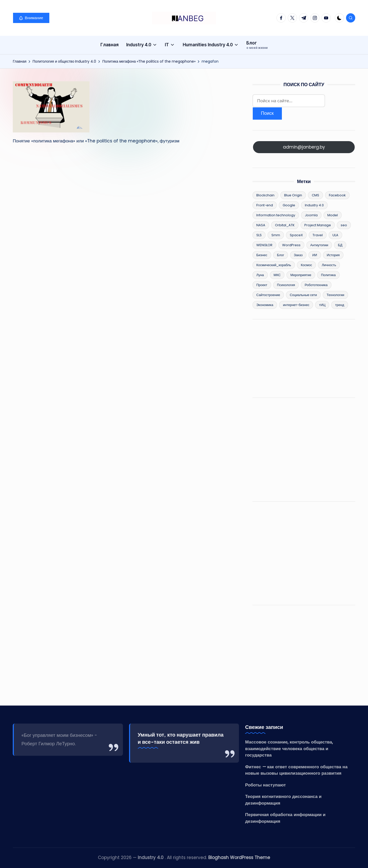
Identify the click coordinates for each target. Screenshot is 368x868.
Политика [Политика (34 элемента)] (328, 275)
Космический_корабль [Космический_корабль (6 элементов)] (274, 265)
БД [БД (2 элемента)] (340, 245)
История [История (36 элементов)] (333, 255)
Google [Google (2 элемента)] (289, 205)
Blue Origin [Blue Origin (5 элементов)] (293, 195)
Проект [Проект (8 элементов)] (262, 285)
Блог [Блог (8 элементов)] (281, 255)
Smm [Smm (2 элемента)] (276, 235)
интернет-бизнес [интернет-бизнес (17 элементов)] (296, 305)
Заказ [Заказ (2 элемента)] (298, 255)
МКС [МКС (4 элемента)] (277, 275)
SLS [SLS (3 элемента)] (259, 235)
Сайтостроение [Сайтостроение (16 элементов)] (268, 295)
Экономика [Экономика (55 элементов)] (265, 305)
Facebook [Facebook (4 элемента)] (337, 195)
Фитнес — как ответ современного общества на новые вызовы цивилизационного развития (296, 770)
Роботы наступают (265, 785)
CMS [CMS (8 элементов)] (315, 195)
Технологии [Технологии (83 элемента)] (335, 295)
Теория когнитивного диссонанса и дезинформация (283, 800)
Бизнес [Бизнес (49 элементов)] (262, 255)
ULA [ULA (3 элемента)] (335, 235)
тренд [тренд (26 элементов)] (340, 305)
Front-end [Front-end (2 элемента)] (265, 205)
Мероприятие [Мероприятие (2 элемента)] (301, 275)
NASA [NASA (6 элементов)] (261, 225)
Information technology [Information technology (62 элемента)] (276, 215)
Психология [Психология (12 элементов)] (286, 285)
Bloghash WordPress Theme (239, 858)
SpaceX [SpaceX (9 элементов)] (296, 235)
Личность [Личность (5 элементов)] (329, 265)
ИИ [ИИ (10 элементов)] (315, 255)
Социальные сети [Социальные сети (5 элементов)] (303, 295)
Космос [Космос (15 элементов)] (306, 265)
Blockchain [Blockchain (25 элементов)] (265, 195)
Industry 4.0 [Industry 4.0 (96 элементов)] (314, 205)
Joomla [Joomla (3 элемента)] (311, 215)
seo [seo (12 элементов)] (344, 225)
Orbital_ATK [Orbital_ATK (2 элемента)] (285, 225)
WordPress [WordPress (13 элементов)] (291, 245)
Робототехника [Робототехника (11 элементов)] (316, 285)
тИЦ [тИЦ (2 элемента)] (322, 305)
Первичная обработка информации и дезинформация (285, 818)
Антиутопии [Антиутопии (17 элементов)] (319, 245)
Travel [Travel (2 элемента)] (318, 235)
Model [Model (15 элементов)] (333, 215)
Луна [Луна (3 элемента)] (260, 275)
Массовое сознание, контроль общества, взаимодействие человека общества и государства (289, 748)
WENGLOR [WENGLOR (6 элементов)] (264, 245)
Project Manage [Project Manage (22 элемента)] (318, 225)
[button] (31, 18)
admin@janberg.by (304, 147)
